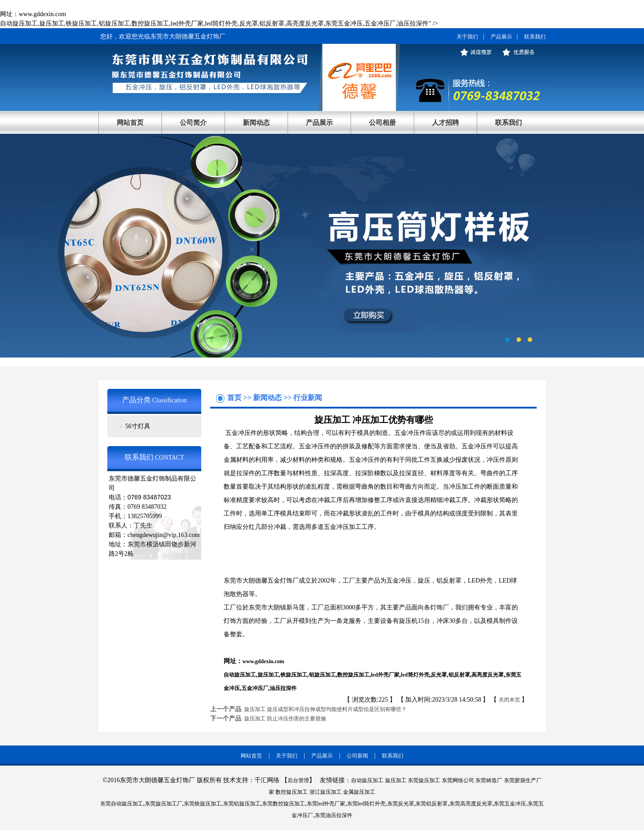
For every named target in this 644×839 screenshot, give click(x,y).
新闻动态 (256, 123)
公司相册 (382, 123)
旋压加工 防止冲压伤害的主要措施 (284, 719)
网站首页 (130, 123)
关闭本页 (509, 700)
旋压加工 (268, 675)
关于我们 (467, 37)
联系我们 (535, 37)
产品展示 (501, 37)
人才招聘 (445, 123)
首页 (235, 398)
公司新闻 (357, 756)
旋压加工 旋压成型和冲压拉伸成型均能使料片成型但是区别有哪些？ (324, 709)
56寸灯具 (138, 426)
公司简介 (193, 123)
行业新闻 (308, 398)
